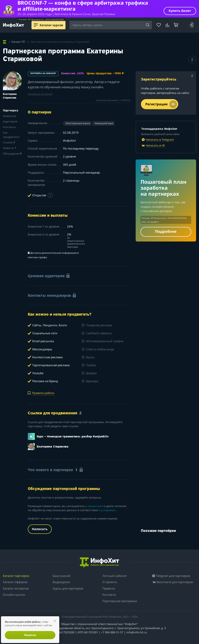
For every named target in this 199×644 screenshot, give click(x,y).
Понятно (30, 635)
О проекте (110, 582)
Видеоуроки (61, 582)
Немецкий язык (104, 123)
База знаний (62, 576)
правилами (95, 506)
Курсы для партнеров (68, 588)
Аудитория (10, 121)
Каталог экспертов (16, 588)
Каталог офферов (15, 582)
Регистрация (161, 104)
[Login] (191, 25)
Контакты (9, 127)
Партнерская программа (120, 601)
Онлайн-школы (14, 595)
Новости (10, 148)
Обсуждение (12, 154)
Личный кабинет (115, 576)
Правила (109, 588)
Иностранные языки (78, 123)
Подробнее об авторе (40, 94)
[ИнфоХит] (14, 25)
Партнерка (10, 110)
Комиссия (9, 116)
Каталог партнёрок (16, 576)
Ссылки (9, 142)
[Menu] (36, 25)
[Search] (148, 25)
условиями (108, 510)
